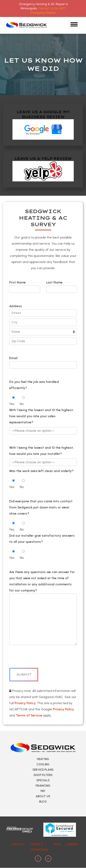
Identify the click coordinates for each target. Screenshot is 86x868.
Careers (72, 844)
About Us (43, 796)
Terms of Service (29, 715)
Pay (43, 791)
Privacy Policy (25, 703)
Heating (43, 759)
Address (16, 306)
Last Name (62, 286)
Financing (43, 786)
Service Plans (43, 770)
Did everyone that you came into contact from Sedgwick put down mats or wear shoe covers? (41, 507)
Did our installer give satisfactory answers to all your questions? (42, 539)
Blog (43, 802)
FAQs (57, 844)
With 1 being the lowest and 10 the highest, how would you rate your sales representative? (41, 416)
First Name (25, 286)
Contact (18, 844)
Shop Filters (43, 775)
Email (43, 361)
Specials (43, 780)
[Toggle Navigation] (74, 24)
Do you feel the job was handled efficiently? (34, 385)
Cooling (43, 764)
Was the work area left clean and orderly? (41, 471)
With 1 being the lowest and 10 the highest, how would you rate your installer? (41, 451)
